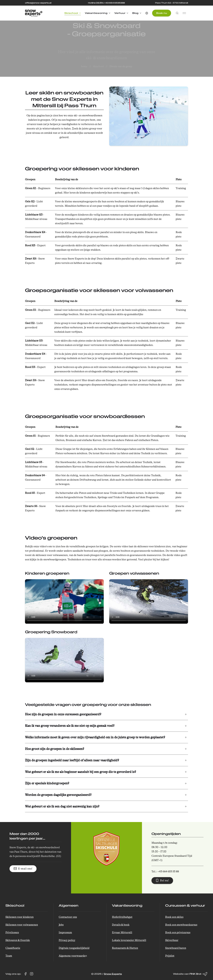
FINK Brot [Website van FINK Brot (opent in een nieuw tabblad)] (199, 974)
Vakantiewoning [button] (98, 13)
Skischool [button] (73, 13)
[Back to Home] (34, 13)
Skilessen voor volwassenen (22, 925)
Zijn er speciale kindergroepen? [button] (47, 783)
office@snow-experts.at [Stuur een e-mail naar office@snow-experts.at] (38, 3)
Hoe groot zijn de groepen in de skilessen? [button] (55, 749)
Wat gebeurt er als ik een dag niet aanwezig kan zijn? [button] (62, 806)
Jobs (61, 925)
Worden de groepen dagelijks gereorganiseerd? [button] (58, 795)
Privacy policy (67, 940)
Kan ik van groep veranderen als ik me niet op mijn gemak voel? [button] (70, 726)
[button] (147, 13)
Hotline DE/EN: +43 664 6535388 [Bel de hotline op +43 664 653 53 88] (106, 3)
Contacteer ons (68, 917)
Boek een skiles (174, 917)
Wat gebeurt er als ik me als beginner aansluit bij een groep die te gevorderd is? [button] (80, 772)
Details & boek (121, 925)
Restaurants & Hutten (125, 948)
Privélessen (12, 932)
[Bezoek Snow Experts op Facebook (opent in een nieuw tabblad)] (25, 974)
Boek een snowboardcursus (181, 925)
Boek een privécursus (178, 932)
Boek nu (162, 13)
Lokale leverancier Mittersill (129, 940)
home (84, 66)
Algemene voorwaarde (72, 956)
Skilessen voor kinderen (19, 917)
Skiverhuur (172, 940)
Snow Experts (113, 974)
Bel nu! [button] (162, 880)
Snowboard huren (176, 948)
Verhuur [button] (121, 13)
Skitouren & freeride (18, 940)
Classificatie (13, 948)
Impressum (65, 932)
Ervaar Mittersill (122, 932)
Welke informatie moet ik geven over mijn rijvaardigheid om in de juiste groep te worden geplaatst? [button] (95, 737)
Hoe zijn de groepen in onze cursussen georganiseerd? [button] (63, 714)
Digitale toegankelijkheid (74, 948)
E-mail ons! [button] (23, 869)
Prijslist (170, 956)
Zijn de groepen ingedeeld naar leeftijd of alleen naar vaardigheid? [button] (72, 760)
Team (9, 956)
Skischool (98, 66)
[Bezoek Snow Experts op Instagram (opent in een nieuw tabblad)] (32, 974)
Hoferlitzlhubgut (122, 917)
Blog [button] (137, 13)
